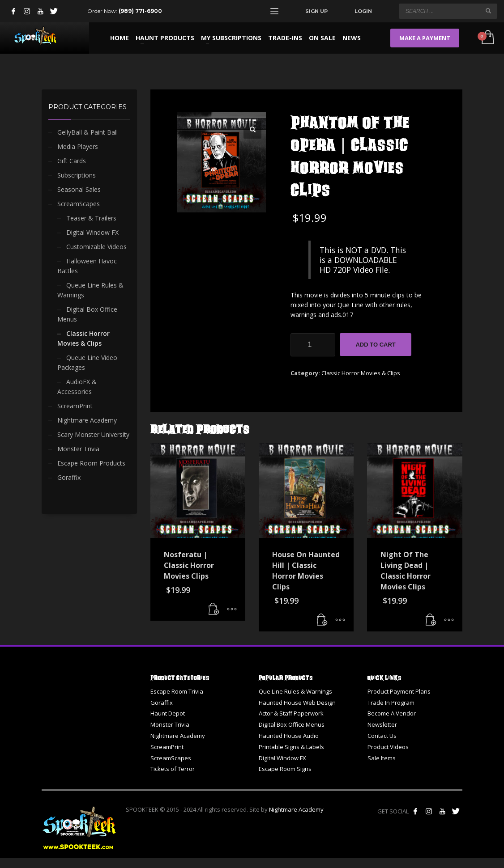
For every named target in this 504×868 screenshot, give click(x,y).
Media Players (78, 146)
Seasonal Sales (79, 189)
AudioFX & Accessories (77, 387)
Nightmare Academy (87, 420)
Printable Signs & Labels (291, 747)
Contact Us (382, 736)
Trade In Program (391, 703)
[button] (252, 130)
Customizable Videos (96, 247)
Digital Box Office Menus (87, 314)
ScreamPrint (75, 406)
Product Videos (388, 747)
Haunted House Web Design (297, 703)
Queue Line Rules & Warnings (90, 290)
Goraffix (69, 477)
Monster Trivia (78, 449)
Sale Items (382, 758)
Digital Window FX (92, 232)
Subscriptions (77, 175)
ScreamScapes (79, 204)
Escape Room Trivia (177, 691)
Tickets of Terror (173, 769)
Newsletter (382, 724)
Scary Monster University (93, 434)
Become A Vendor (392, 713)
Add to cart (375, 345)
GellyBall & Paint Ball (88, 132)
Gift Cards (72, 161)
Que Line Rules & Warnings (295, 691)
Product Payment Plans (399, 691)
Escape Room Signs (285, 769)
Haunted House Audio (289, 736)
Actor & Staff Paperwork (291, 713)
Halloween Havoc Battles (87, 266)
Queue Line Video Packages (87, 362)
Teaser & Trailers (91, 218)
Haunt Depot (168, 713)
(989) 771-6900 (140, 11)
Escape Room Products (91, 463)
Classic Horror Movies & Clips (361, 373)
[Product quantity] (313, 345)
